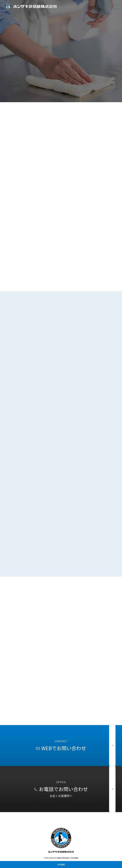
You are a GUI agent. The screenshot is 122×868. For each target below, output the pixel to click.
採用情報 (61, 865)
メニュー (116, 6)
